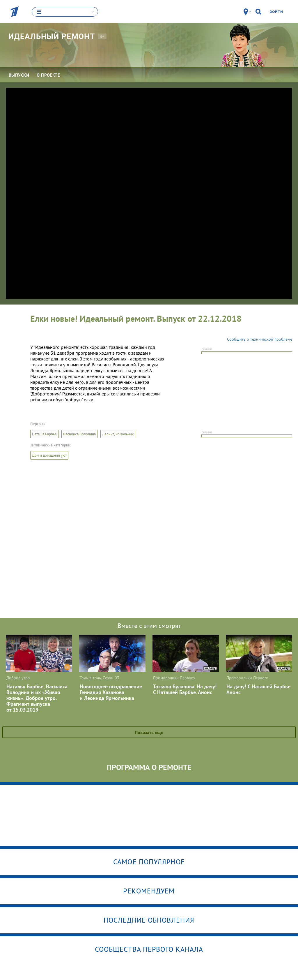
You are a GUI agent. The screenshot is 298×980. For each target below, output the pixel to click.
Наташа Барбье (44, 434)
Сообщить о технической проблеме (260, 339)
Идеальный (52, 36)
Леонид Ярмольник (118, 434)
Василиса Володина (79, 434)
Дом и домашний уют (49, 455)
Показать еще (149, 732)
